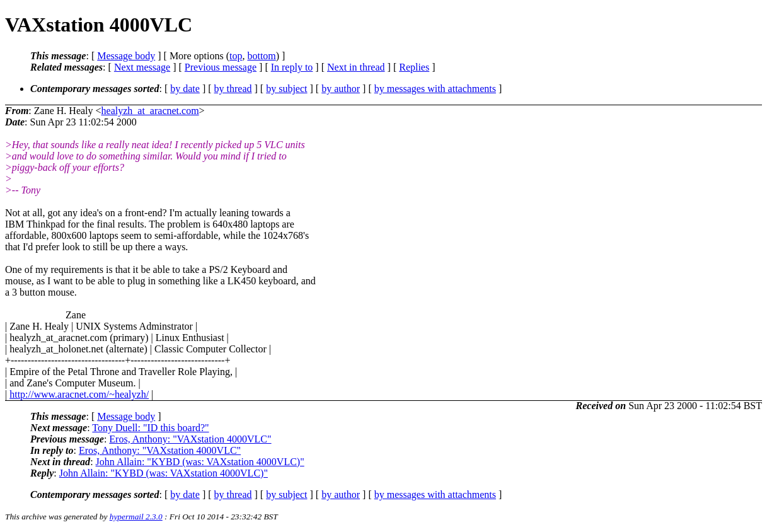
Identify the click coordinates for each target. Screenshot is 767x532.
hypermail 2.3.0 (136, 517)
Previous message (221, 67)
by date (185, 89)
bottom (261, 56)
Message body (126, 56)
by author (341, 89)
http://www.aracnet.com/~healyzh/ (79, 394)
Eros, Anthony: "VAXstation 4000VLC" (190, 439)
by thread (233, 89)
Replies (414, 67)
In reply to (292, 67)
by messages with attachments (435, 89)
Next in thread (356, 67)
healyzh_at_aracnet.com (150, 111)
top (236, 56)
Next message (142, 67)
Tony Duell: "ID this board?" (150, 428)
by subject (286, 89)
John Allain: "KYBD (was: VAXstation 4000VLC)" (200, 462)
